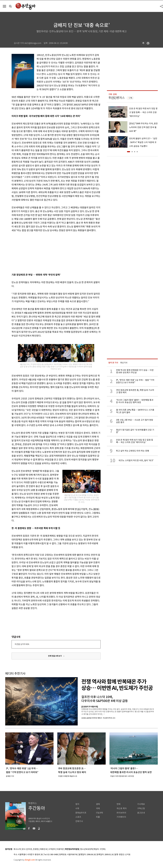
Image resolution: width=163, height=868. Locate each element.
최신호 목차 (122, 808)
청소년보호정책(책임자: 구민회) (93, 849)
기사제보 (141, 804)
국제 (98, 808)
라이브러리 (121, 813)
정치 (77, 804)
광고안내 (141, 813)
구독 (131, 98)
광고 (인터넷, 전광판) (30, 849)
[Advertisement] (50, 252)
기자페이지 (121, 817)
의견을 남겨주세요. (22, 644)
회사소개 (17, 849)
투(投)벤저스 (117, 98)
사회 (77, 808)
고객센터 (52, 849)
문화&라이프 (81, 813)
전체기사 (79, 821)
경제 (98, 804)
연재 (118, 804)
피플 (98, 817)
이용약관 (60, 849)
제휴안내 (44, 849)
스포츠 (78, 817)
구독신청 (141, 808)
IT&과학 (99, 813)
